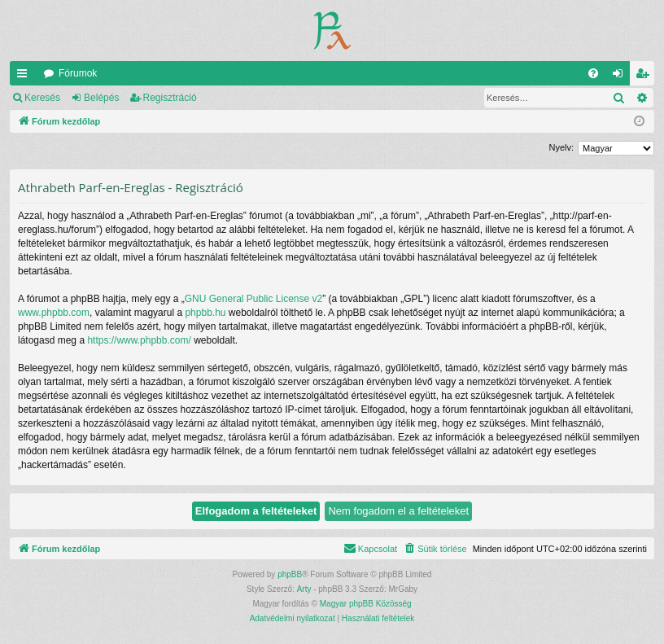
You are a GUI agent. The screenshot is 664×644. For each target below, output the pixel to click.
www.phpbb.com (54, 313)
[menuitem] (593, 73)
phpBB (290, 574)
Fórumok (78, 73)
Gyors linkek (25, 77)
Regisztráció (170, 98)
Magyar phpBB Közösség (366, 604)
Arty (304, 589)
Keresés (42, 98)
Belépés (101, 98)
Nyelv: (561, 147)
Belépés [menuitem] (621, 77)
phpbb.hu (205, 313)
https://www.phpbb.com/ (139, 340)
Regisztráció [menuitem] (646, 77)
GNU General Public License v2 (253, 299)
